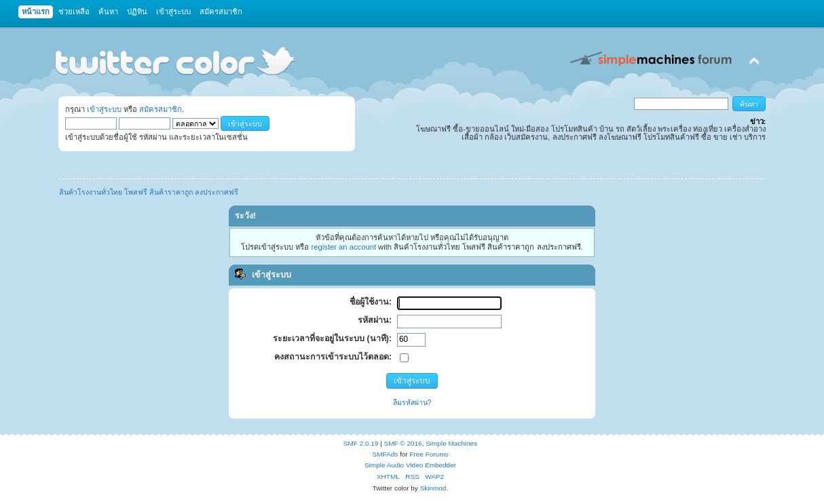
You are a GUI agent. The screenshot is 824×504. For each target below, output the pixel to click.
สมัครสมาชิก (161, 109)
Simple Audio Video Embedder (410, 465)
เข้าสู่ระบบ (104, 109)
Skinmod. (434, 488)
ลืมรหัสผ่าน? (412, 402)
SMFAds (386, 454)
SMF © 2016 (403, 443)
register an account (344, 247)
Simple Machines (451, 443)
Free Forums (429, 454)
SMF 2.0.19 (361, 443)
